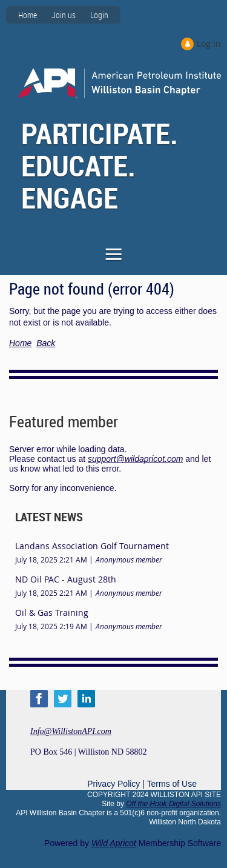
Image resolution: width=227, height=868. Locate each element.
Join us (64, 15)
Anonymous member (129, 559)
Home (28, 15)
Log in (209, 43)
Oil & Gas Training (52, 613)
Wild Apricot (114, 843)
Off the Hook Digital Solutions (173, 804)
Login (99, 15)
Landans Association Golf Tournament (92, 546)
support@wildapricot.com (135, 459)
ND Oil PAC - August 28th (66, 579)
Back (46, 343)
